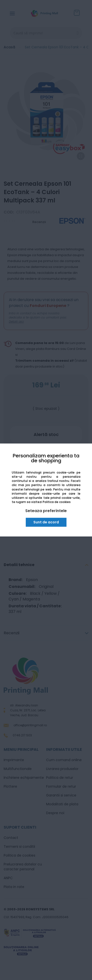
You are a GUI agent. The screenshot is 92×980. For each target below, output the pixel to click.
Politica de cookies (57, 502)
